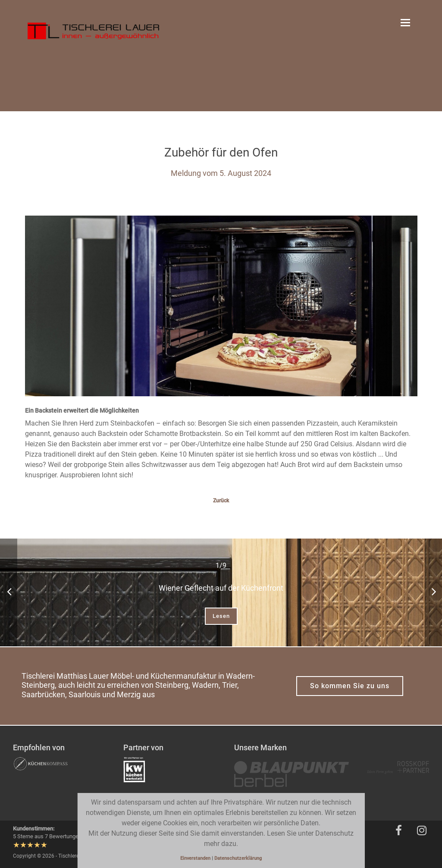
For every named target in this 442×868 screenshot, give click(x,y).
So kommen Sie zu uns (350, 686)
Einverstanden (196, 858)
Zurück (221, 501)
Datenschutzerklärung (238, 858)
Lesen (221, 616)
